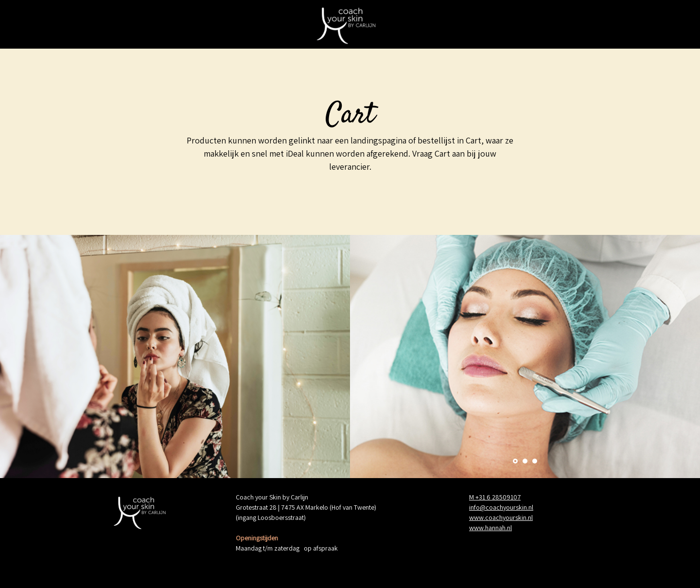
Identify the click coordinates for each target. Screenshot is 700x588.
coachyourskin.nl (509, 507)
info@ (477, 507)
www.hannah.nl (490, 528)
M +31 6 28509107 (495, 497)
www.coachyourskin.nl (501, 517)
